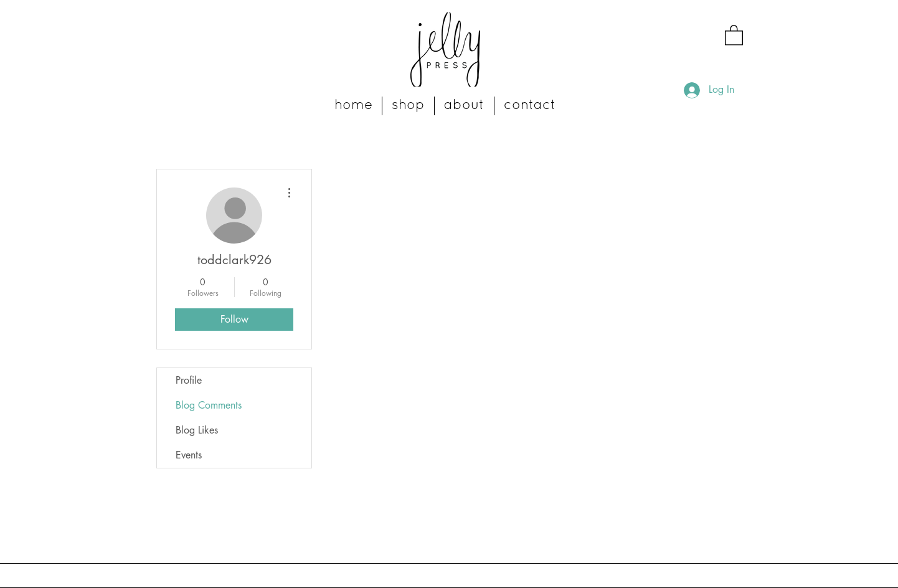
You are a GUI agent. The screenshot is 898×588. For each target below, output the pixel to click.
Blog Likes (197, 430)
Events (189, 455)
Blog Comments (209, 405)
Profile (189, 380)
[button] (734, 35)
